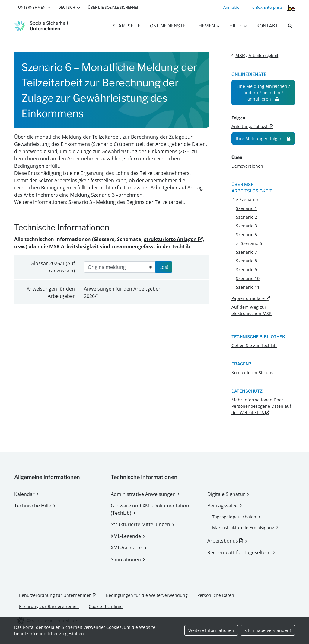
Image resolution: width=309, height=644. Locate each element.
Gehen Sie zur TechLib (254, 345)
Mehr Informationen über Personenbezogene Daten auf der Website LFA (261, 406)
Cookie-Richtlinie (106, 606)
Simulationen (126, 559)
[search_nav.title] (290, 26)
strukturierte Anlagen (173, 239)
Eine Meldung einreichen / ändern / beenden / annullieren (263, 93)
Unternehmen (32, 7)
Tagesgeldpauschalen (234, 517)
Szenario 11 (248, 287)
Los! (164, 267)
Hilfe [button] (236, 26)
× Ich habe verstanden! (268, 630)
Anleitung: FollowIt (252, 126)
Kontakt (267, 26)
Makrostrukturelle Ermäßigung (243, 528)
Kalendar (24, 494)
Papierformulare (251, 298)
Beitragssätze (223, 506)
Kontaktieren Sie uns (252, 373)
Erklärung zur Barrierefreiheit (49, 606)
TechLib (181, 246)
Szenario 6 (251, 243)
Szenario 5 (247, 235)
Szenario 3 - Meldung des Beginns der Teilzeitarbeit (126, 202)
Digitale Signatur (226, 494)
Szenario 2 (247, 217)
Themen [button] (205, 26)
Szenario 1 (247, 208)
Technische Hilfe (33, 506)
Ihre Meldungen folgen (263, 138)
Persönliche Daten (216, 595)
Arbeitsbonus (227, 541)
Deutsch (67, 7)
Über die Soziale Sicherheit (114, 7)
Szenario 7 (247, 252)
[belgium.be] (291, 8)
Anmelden (233, 7)
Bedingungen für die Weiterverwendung (147, 595)
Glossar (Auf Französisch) (53, 267)
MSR (240, 55)
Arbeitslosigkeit (263, 55)
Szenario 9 (247, 270)
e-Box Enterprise (267, 7)
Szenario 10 (248, 278)
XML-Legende (126, 536)
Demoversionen (247, 166)
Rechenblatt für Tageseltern (239, 552)
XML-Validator (127, 548)
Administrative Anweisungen (143, 494)
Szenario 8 (247, 261)
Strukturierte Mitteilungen (140, 524)
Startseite (126, 26)
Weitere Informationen (211, 630)
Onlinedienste (168, 26)
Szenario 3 (247, 226)
